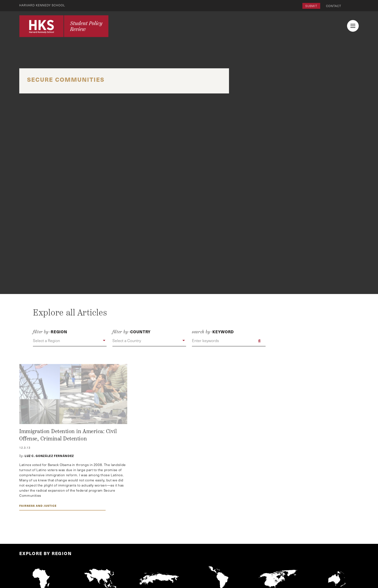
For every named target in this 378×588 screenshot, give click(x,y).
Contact (334, 6)
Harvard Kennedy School (42, 5)
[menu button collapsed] (353, 26)
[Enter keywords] (229, 341)
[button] (70, 341)
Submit (311, 6)
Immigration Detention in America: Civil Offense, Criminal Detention (68, 435)
